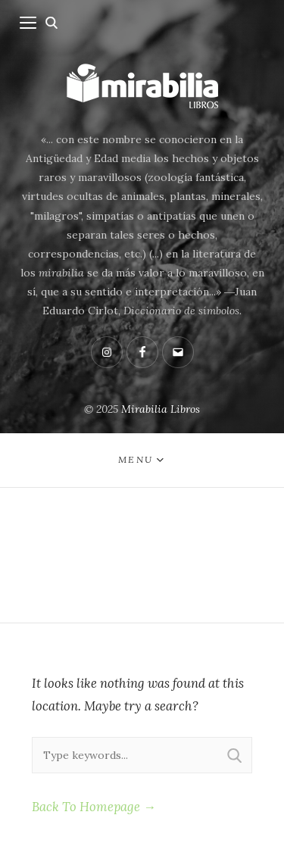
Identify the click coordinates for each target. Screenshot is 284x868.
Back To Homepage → (94, 807)
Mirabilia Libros (161, 409)
